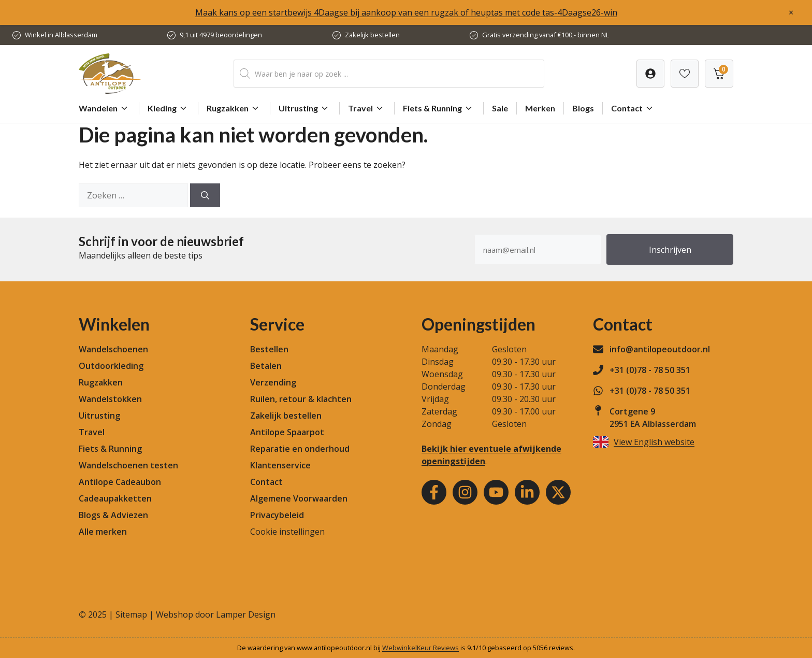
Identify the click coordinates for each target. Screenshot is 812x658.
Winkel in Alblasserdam (61, 35)
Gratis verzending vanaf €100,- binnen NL (546, 35)
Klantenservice (280, 465)
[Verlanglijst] (650, 74)
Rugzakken (234, 108)
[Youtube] (496, 492)
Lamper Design (246, 614)
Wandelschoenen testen (128, 465)
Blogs (583, 108)
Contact (633, 108)
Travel (367, 108)
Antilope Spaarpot (287, 432)
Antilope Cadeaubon (120, 482)
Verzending (273, 382)
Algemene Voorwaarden (299, 498)
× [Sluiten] (791, 12)
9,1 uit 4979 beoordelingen (221, 35)
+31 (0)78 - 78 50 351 (650, 370)
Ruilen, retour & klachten (301, 399)
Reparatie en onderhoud (300, 449)
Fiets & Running (439, 108)
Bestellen (269, 349)
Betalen (266, 366)
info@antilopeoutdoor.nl (660, 349)
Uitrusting (305, 108)
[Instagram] (465, 492)
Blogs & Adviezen (113, 515)
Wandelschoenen (113, 349)
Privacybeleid (277, 515)
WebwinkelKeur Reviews (421, 648)
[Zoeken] (205, 195)
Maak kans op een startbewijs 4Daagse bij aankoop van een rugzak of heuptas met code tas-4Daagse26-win (406, 12)
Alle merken (103, 532)
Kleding (169, 108)
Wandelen (105, 108)
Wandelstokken (110, 399)
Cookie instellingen (287, 532)
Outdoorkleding (111, 366)
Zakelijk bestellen (372, 35)
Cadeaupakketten (115, 498)
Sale (500, 108)
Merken (540, 108)
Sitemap (131, 614)
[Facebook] (434, 492)
